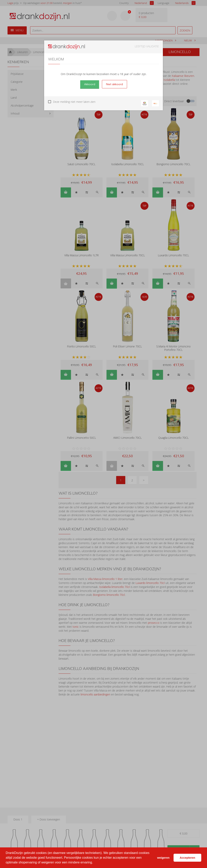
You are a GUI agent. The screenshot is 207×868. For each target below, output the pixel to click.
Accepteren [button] (187, 858)
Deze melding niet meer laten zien (74, 102)
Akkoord (90, 84)
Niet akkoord (114, 84)
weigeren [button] (163, 858)
